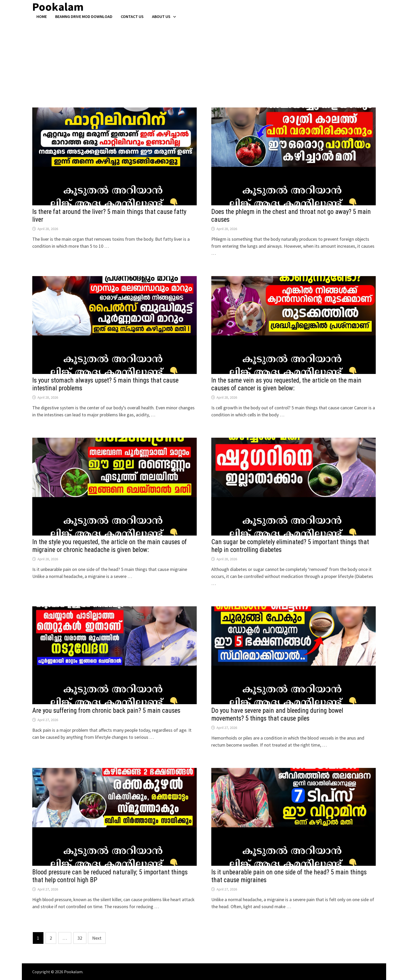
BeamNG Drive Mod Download (84, 16)
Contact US (132, 16)
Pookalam (73, 972)
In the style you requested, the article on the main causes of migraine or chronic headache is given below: (110, 546)
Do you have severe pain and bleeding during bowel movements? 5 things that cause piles (277, 714)
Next (97, 938)
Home (42, 16)
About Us (161, 16)
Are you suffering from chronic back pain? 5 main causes (106, 711)
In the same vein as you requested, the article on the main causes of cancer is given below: (286, 384)
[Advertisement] (204, 58)
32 (80, 938)
